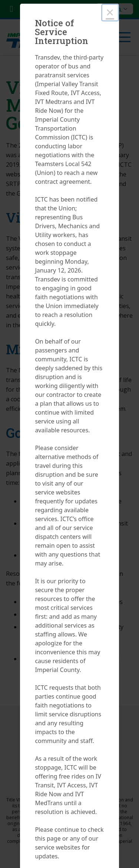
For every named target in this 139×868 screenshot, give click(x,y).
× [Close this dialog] (110, 12)
